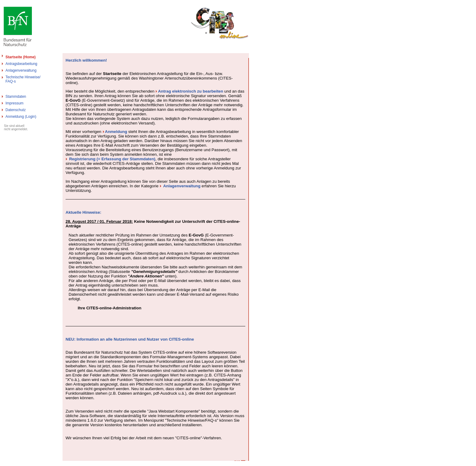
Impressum (14, 103)
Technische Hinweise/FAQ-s (23, 79)
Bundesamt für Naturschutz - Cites (28, 464)
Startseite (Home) (20, 57)
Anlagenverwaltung (21, 70)
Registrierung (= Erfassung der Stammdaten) (112, 159)
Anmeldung (116, 132)
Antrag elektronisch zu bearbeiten (190, 91)
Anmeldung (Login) (21, 117)
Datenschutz (16, 110)
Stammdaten (16, 97)
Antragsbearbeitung (21, 64)
